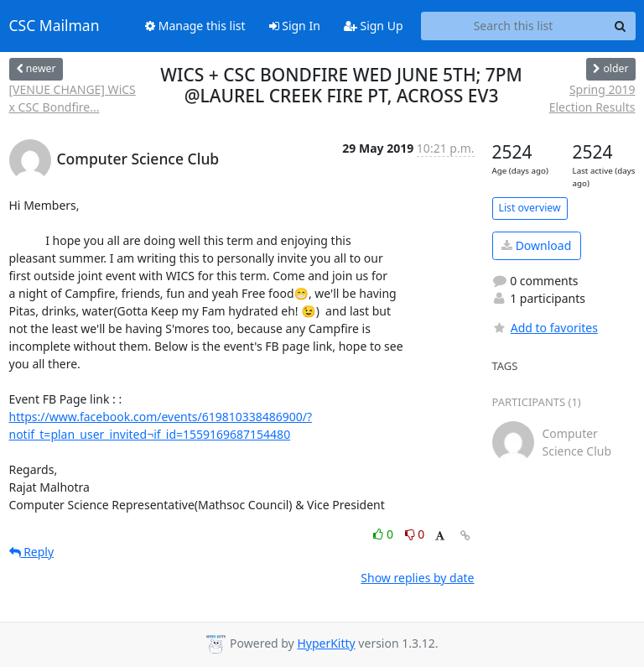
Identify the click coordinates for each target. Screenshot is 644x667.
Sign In (295, 26)
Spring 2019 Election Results (592, 98)
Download (536, 245)
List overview (530, 208)
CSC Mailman (55, 26)
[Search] (621, 26)
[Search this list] (514, 26)
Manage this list (195, 26)
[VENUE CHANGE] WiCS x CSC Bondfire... (73, 98)
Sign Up (374, 26)
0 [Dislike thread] (415, 534)
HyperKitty (326, 643)
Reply (32, 552)
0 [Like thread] (384, 534)
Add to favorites (545, 328)
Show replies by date (417, 578)
